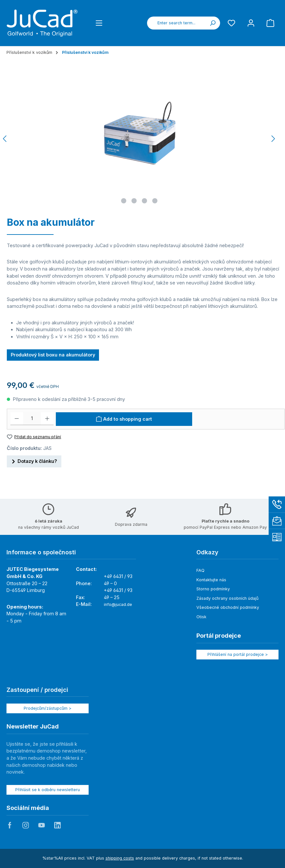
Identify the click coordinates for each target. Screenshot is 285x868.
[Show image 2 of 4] (134, 201)
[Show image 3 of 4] (144, 201)
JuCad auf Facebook (10, 825)
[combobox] (176, 23)
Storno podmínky (213, 589)
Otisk (201, 617)
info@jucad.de (118, 604)
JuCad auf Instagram (26, 825)
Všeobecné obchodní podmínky (228, 607)
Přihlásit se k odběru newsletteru (48, 790)
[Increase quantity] (47, 419)
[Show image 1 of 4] (124, 201)
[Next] (273, 139)
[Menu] (99, 23)
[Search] (213, 23)
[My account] (251, 23)
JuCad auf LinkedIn (57, 825)
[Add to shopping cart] (124, 419)
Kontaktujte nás (211, 580)
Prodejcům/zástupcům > (48, 708)
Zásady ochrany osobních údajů (227, 598)
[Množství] (32, 419)
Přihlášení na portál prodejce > (238, 654)
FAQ (200, 570)
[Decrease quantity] (17, 419)
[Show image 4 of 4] (155, 201)
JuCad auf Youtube (42, 825)
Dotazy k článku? (34, 460)
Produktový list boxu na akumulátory (53, 355)
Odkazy (207, 552)
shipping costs (120, 858)
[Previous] (5, 139)
